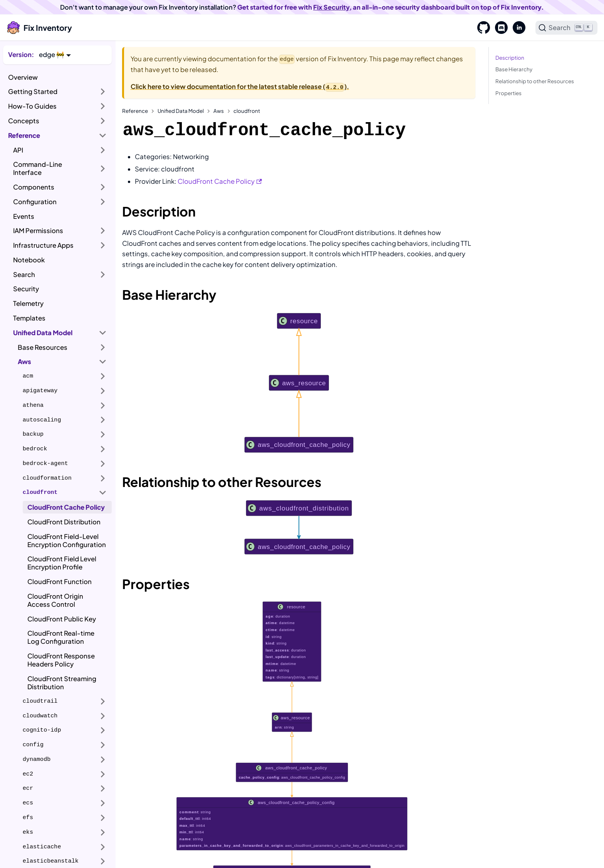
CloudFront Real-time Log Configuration (61, 637)
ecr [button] (28, 788)
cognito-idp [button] (42, 730)
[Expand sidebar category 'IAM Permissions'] (103, 231)
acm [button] (28, 376)
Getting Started (33, 92)
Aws (24, 362)
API (18, 150)
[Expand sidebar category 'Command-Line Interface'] (103, 169)
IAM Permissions (38, 231)
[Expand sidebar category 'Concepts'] (103, 121)
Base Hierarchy (514, 69)
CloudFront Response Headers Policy (61, 660)
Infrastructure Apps (43, 245)
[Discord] (499, 28)
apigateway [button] (40, 391)
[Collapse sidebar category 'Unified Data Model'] (103, 332)
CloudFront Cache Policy (66, 507)
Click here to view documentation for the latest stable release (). (240, 86)
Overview (23, 77)
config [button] (33, 745)
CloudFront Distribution (64, 522)
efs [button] (28, 818)
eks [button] (28, 832)
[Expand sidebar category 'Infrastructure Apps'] (103, 245)
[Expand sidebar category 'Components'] (103, 187)
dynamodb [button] (37, 759)
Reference (24, 135)
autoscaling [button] (42, 420)
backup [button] (33, 434)
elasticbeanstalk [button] (51, 861)
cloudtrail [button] (40, 701)
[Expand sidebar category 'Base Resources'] (103, 347)
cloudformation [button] (47, 478)
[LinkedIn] (517, 28)
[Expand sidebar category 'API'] (103, 150)
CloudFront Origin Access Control (55, 600)
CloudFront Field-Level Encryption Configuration (67, 541)
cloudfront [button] (40, 492)
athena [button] (33, 405)
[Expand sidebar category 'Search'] (103, 274)
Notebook (29, 260)
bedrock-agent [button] (45, 463)
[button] (55, 55)
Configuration (35, 202)
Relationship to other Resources (535, 81)
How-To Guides (32, 106)
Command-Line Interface (38, 168)
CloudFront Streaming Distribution (62, 683)
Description (510, 58)
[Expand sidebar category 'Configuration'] (103, 202)
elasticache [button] (42, 847)
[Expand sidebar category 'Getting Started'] (103, 92)
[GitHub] (481, 28)
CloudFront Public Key (62, 619)
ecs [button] (28, 803)
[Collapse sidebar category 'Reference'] (103, 135)
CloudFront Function (60, 582)
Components (34, 187)
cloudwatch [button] (40, 716)
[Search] (567, 28)
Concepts (24, 121)
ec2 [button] (28, 774)
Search (24, 275)
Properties (508, 93)
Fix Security (331, 7)
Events (24, 216)
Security (26, 289)
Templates (29, 318)
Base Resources (43, 347)
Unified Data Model (43, 333)
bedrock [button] (35, 449)
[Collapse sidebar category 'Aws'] (103, 362)
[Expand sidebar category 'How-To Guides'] (103, 106)
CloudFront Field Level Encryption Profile (62, 563)
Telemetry (28, 303)
